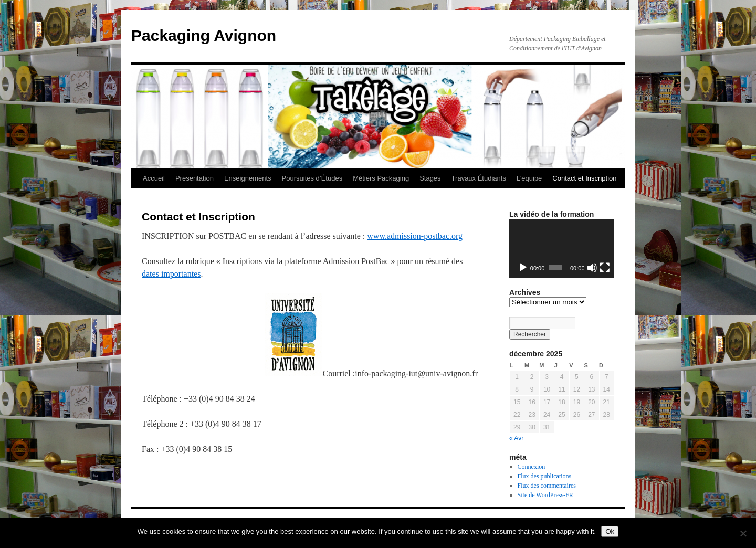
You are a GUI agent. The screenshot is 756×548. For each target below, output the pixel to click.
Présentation (195, 178)
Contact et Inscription (584, 178)
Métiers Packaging (381, 178)
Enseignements (248, 178)
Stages (430, 178)
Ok (610, 531)
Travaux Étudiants (479, 178)
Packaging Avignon (204, 35)
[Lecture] (523, 268)
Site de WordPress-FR (545, 495)
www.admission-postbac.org (415, 236)
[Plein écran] (605, 268)
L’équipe (529, 178)
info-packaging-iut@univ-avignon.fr (416, 373)
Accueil (154, 178)
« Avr (516, 438)
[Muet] (592, 268)
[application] (562, 249)
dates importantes (171, 274)
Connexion (532, 467)
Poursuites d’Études (312, 178)
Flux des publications (545, 476)
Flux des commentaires (547, 486)
